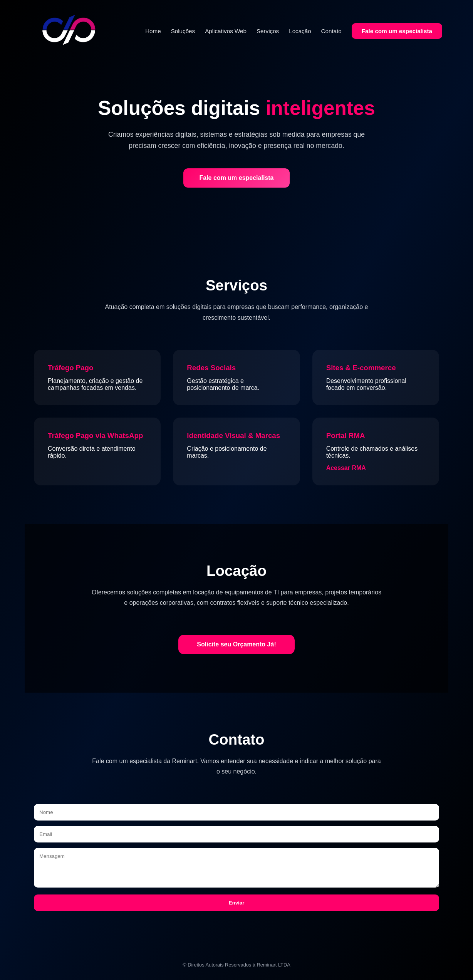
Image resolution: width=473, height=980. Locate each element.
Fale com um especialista (397, 31)
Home (153, 31)
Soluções (183, 31)
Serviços (268, 31)
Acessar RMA (346, 468)
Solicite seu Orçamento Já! (236, 644)
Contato (331, 31)
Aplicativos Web (226, 31)
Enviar (237, 903)
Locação (300, 31)
